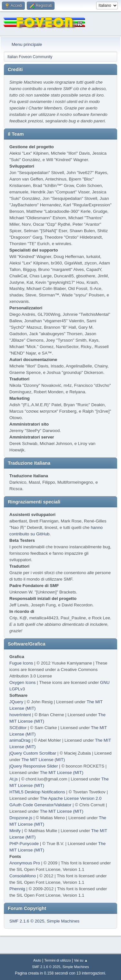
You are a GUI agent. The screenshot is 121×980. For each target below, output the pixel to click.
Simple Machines (63, 921)
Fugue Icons (21, 663)
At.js (14, 779)
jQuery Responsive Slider (34, 766)
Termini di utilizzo (57, 960)
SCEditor (18, 728)
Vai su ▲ (81, 960)
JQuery (16, 702)
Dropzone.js (21, 818)
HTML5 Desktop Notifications (37, 792)
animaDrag (20, 740)
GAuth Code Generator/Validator (40, 805)
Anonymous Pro (25, 863)
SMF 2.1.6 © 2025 (27, 921)
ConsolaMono (23, 876)
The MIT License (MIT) (43, 760)
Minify (15, 831)
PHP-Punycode (24, 844)
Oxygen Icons (23, 682)
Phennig (17, 889)
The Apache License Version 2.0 (71, 798)
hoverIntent (20, 715)
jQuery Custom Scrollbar (33, 753)
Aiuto (37, 960)
